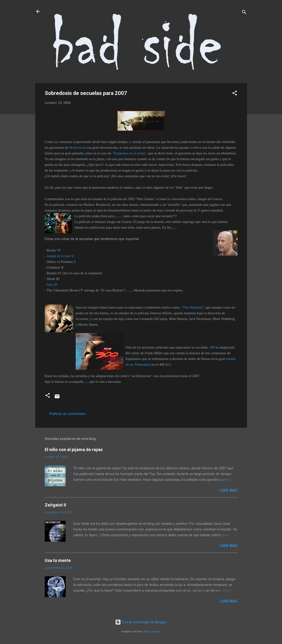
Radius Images (152, 632)
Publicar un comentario (68, 414)
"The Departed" (193, 307)
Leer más (229, 490)
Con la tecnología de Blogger (141, 622)
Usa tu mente (58, 560)
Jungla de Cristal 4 (60, 256)
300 (212, 347)
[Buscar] (244, 13)
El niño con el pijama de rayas (74, 450)
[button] (235, 94)
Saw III (52, 285)
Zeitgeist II (55, 505)
